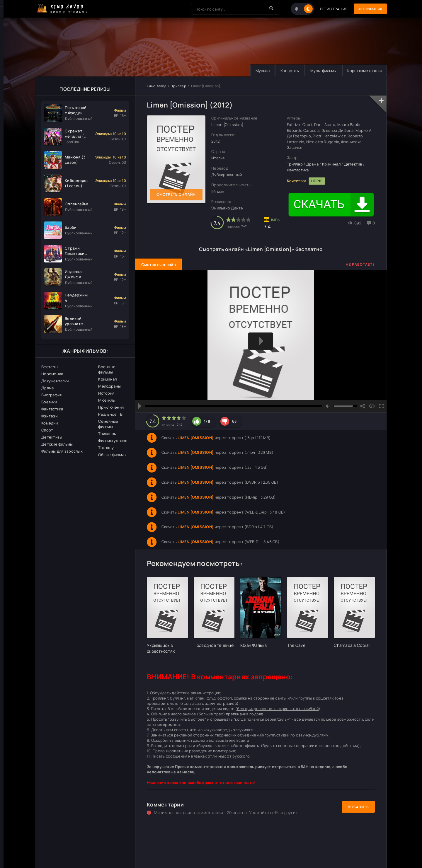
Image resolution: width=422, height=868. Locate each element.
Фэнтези (49, 416)
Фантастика (52, 409)
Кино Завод (157, 86)
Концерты (286, 71)
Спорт (47, 430)
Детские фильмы (57, 444)
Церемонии (52, 374)
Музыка (257, 71)
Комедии (50, 423)
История (106, 393)
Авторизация (366, 9)
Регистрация (326, 9)
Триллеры (107, 434)
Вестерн (50, 367)
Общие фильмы (112, 455)
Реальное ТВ (110, 414)
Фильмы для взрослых (62, 451)
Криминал (107, 379)
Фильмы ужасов (113, 441)
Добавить (358, 807)
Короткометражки (364, 71)
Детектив (353, 164)
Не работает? (360, 264)
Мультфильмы (321, 71)
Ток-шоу (106, 448)
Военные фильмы (107, 369)
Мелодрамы (109, 386)
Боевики (49, 402)
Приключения (111, 407)
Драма (47, 388)
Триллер (179, 86)
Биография (51, 395)
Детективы (52, 437)
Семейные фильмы (108, 424)
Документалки (55, 381)
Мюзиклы (107, 400)
